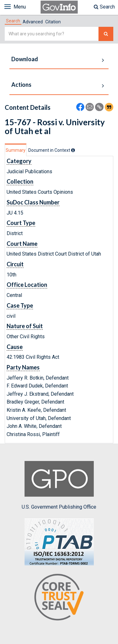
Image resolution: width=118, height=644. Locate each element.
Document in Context (52, 150)
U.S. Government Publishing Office (59, 485)
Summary (16, 150)
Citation (53, 22)
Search (104, 7)
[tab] (13, 21)
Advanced (33, 22)
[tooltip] (73, 150)
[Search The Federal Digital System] (106, 34)
